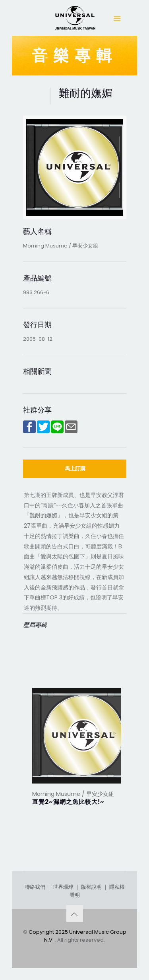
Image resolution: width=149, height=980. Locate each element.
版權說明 (91, 887)
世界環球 (63, 887)
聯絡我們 (35, 887)
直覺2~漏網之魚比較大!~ (68, 802)
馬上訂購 (75, 468)
